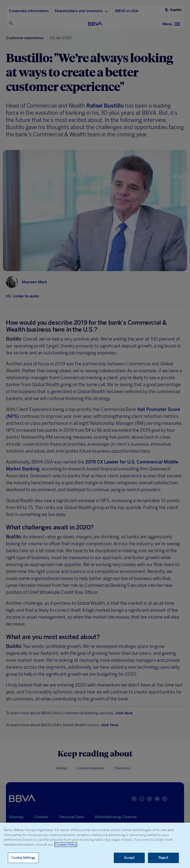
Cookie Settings (23, 858)
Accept (129, 858)
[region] (95, 845)
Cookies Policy (66, 845)
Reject (163, 858)
